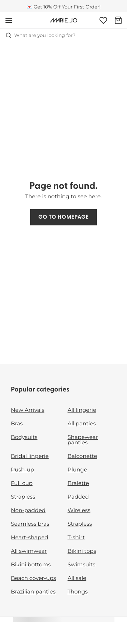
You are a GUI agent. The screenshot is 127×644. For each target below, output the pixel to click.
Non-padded (28, 511)
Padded (78, 497)
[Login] (103, 20)
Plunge (78, 470)
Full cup (22, 484)
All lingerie (82, 410)
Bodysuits (24, 437)
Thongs (78, 592)
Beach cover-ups (33, 578)
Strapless (23, 497)
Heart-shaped (29, 538)
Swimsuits (82, 565)
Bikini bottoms (31, 565)
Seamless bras (30, 524)
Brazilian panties (33, 592)
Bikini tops (82, 551)
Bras (17, 424)
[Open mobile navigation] (9, 20)
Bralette (78, 484)
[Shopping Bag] (118, 20)
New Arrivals (28, 410)
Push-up (23, 470)
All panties (82, 424)
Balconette (82, 456)
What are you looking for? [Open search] (40, 35)
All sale (77, 578)
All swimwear (29, 551)
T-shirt (76, 538)
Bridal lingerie (30, 456)
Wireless (79, 511)
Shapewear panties (83, 440)
